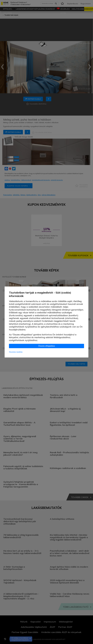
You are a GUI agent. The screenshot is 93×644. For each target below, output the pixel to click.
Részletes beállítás (16, 352)
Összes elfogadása (46, 346)
